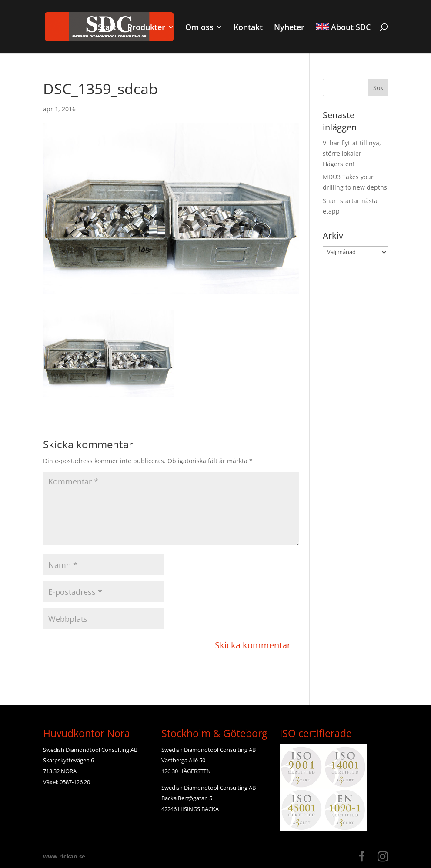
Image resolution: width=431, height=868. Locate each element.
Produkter (146, 28)
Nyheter (289, 28)
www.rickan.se (64, 856)
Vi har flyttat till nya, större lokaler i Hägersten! (352, 153)
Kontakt (248, 28)
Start (107, 28)
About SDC (343, 28)
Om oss (199, 28)
